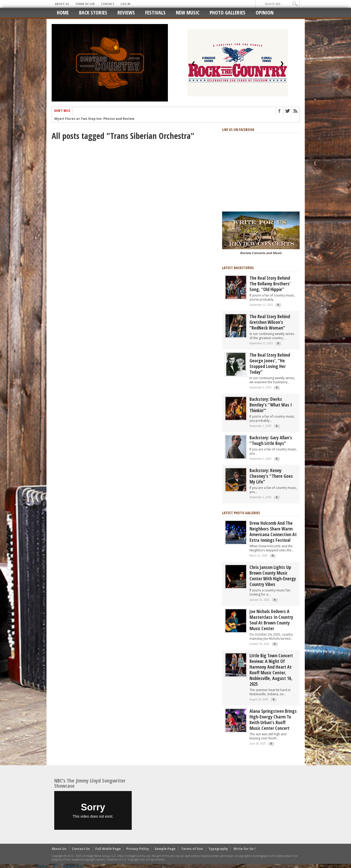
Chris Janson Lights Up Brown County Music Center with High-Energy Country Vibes (273, 576)
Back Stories (93, 13)
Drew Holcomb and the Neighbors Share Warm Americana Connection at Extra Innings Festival (273, 531)
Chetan (42, 866)
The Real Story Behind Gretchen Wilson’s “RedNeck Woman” (270, 322)
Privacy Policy (138, 849)
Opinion (265, 13)
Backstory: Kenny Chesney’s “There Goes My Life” (271, 476)
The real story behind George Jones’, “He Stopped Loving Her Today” (270, 363)
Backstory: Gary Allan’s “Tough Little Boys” (271, 440)
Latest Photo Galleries (241, 513)
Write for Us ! (244, 849)
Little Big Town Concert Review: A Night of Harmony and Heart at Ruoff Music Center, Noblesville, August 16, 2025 (271, 670)
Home (63, 13)
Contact (108, 4)
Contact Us (81, 849)
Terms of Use (85, 4)
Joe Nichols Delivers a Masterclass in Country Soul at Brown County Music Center (271, 620)
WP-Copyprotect (68, 866)
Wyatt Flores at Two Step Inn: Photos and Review (94, 121)
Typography (218, 849)
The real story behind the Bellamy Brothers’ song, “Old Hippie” (270, 284)
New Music (188, 13)
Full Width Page (108, 849)
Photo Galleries (228, 13)
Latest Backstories (238, 268)
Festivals (155, 13)
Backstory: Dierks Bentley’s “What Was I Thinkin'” (271, 405)
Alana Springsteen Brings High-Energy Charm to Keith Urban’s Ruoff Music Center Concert (273, 720)
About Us (62, 4)
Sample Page (165, 849)
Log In (125, 4)
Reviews (126, 13)
